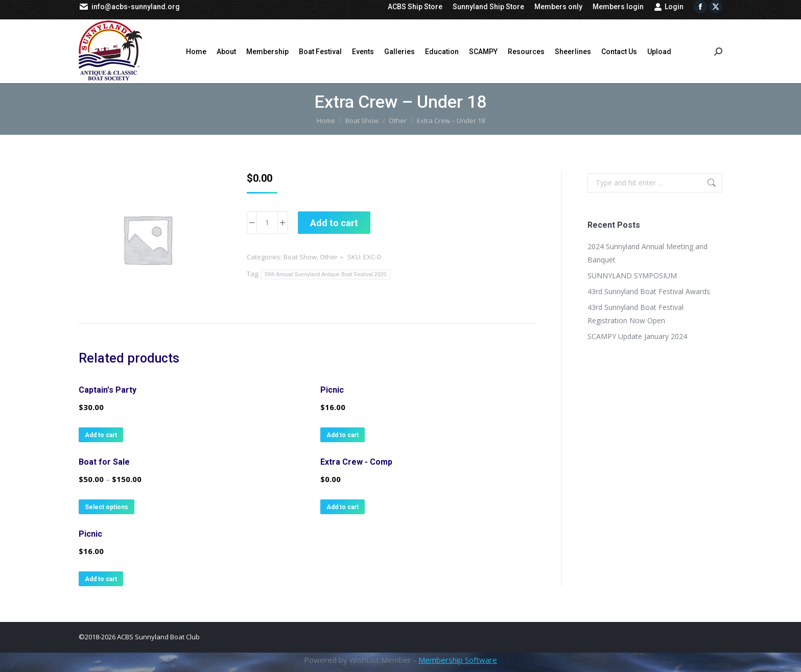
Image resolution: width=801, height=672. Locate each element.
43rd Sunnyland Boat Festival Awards (649, 291)
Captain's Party (108, 390)
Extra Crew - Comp (356, 462)
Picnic (332, 390)
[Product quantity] (267, 223)
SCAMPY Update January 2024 (637, 336)
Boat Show (300, 257)
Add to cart (334, 223)
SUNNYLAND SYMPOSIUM (632, 275)
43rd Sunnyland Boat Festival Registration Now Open (635, 314)
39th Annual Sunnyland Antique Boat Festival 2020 (326, 274)
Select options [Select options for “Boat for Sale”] (107, 507)
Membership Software (458, 660)
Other (329, 257)
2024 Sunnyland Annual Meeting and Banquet (647, 253)
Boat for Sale (104, 462)
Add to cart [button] (101, 435)
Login (669, 7)
